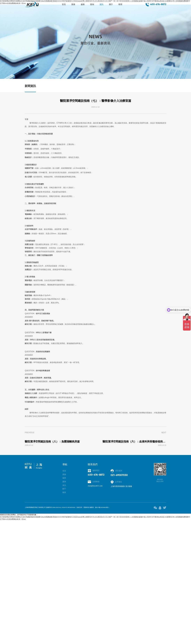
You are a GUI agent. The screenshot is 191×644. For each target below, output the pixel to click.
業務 (67, 6)
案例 (92, 6)
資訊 (104, 6)
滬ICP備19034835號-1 (123, 629)
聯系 (129, 6)
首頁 (55, 6)
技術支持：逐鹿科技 (98, 629)
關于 (117, 6)
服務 (80, 6)
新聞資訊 (30, 87)
